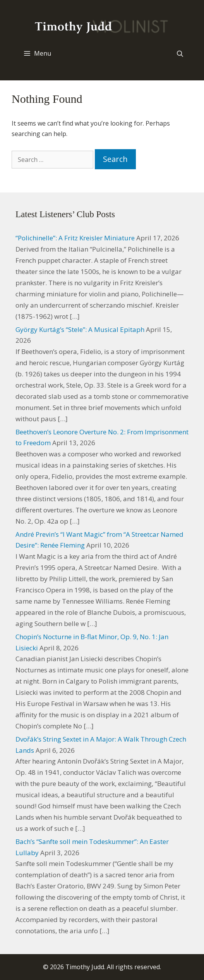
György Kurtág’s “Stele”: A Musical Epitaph (80, 329)
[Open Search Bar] (180, 54)
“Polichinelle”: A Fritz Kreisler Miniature (75, 238)
